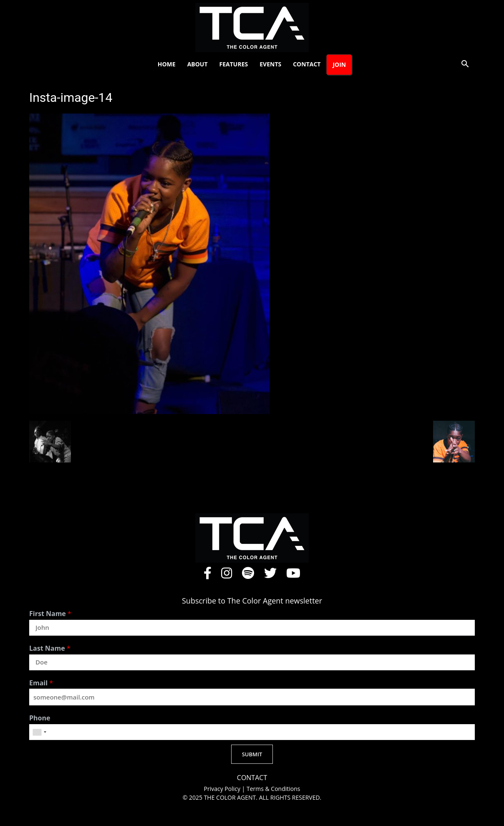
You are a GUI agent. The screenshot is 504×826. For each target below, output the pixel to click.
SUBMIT (252, 754)
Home (167, 64)
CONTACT (252, 778)
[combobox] (39, 732)
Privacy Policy (223, 789)
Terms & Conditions (273, 789)
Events (270, 64)
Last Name (50, 648)
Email (41, 683)
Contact (307, 64)
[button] (465, 65)
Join (339, 64)
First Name (50, 614)
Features (234, 64)
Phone (40, 718)
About (198, 64)
